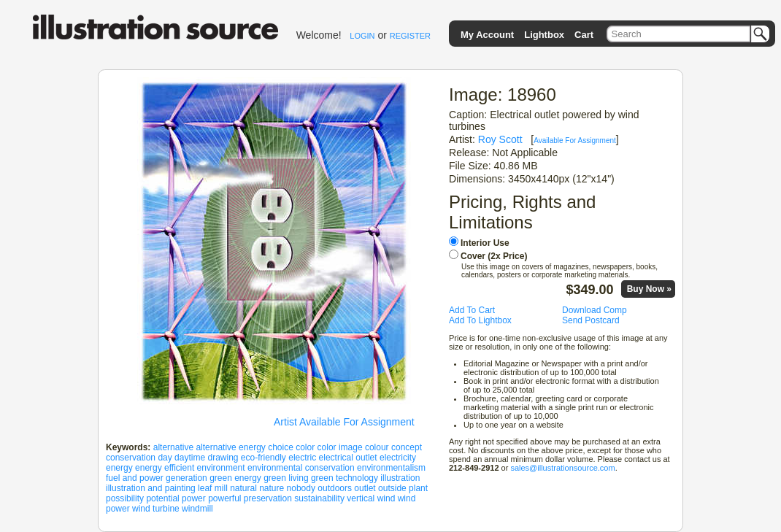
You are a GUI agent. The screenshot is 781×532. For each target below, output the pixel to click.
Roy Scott (500, 139)
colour (377, 447)
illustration (400, 478)
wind (386, 498)
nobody (301, 488)
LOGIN (362, 36)
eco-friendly (263, 458)
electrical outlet (348, 458)
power (194, 498)
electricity (398, 458)
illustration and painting (151, 488)
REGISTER (410, 36)
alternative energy (230, 447)
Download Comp (595, 310)
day (165, 458)
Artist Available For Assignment (344, 422)
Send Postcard (591, 320)
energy (119, 468)
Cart (584, 35)
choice (281, 447)
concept (407, 447)
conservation (131, 458)
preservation (268, 498)
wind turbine (156, 509)
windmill (197, 509)
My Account (487, 35)
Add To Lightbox (480, 320)
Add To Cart (472, 310)
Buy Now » (649, 289)
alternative (173, 447)
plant (418, 488)
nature (272, 488)
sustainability (319, 498)
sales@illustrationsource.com (562, 468)
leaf (205, 488)
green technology (345, 478)
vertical (361, 498)
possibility (125, 498)
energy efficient (165, 468)
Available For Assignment (575, 140)
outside (392, 488)
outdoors (335, 488)
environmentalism (391, 468)
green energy (235, 478)
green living (286, 478)
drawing (223, 458)
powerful (224, 498)
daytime (190, 458)
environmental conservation (301, 468)
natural (243, 488)
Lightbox (544, 35)
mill (221, 488)
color (305, 447)
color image (340, 447)
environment (221, 468)
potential (162, 498)
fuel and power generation (157, 478)
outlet (365, 488)
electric (302, 458)
